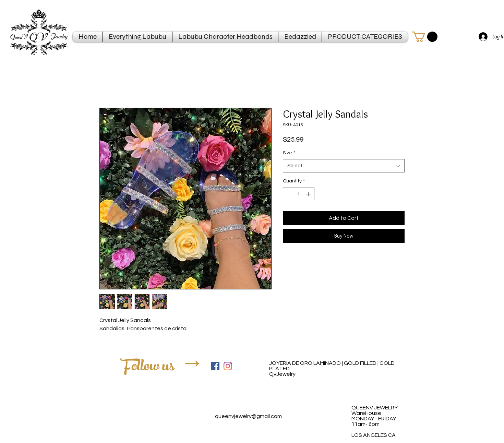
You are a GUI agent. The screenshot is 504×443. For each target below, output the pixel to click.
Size (289, 153)
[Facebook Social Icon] (215, 366)
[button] (425, 37)
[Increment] (309, 194)
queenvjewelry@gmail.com (248, 416)
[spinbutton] (299, 194)
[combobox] (344, 166)
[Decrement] (288, 194)
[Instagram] (228, 366)
